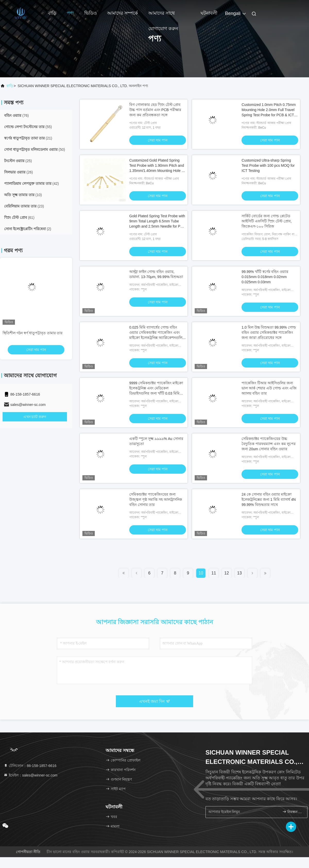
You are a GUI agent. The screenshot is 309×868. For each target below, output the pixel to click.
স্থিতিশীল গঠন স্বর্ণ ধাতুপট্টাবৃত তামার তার (33, 333)
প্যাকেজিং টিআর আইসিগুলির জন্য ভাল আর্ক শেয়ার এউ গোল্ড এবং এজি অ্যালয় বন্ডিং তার (269, 388)
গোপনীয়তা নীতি (28, 852)
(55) (28, 127)
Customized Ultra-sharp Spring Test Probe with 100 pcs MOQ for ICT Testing (268, 165)
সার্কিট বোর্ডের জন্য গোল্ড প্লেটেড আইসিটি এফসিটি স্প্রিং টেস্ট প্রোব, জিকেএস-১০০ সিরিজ (267, 221)
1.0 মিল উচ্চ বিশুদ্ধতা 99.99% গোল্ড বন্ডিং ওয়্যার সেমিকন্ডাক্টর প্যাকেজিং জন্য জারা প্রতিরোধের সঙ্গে (269, 332)
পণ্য (70, 13)
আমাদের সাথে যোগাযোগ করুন (163, 16)
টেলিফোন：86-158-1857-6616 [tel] (30, 766)
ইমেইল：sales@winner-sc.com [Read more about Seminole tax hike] (31, 775)
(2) (28, 229)
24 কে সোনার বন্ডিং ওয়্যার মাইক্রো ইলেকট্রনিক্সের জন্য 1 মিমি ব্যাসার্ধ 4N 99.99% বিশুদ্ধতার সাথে (269, 499)
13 (239, 573)
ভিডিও (91, 13)
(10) (23, 195)
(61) (19, 218)
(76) (16, 115)
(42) (31, 183)
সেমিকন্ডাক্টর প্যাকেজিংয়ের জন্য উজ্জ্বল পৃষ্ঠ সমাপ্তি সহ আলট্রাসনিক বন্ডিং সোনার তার (156, 499)
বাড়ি (52, 13)
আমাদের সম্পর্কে (123, 13)
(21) (28, 138)
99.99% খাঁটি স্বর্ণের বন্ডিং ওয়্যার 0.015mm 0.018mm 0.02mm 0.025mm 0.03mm (265, 277)
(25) (18, 161)
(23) (24, 206)
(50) (35, 149)
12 (227, 573)
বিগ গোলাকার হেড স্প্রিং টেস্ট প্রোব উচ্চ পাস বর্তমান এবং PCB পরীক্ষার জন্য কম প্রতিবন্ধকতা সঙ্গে (155, 110)
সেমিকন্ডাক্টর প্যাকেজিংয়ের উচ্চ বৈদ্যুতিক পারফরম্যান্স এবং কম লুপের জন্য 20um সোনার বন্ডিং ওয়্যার (269, 444)
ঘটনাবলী (209, 13)
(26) (19, 172)
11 (214, 573)
